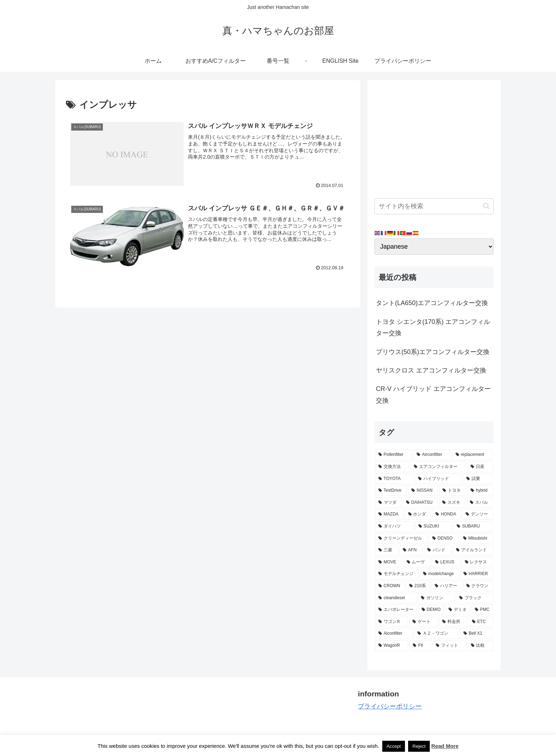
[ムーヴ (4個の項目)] (417, 562)
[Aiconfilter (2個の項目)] (394, 634)
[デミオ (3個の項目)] (458, 610)
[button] (486, 206)
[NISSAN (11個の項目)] (423, 491)
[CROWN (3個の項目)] (390, 586)
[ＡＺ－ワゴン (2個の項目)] (437, 634)
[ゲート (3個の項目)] (423, 622)
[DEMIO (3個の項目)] (431, 610)
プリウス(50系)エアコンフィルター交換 (433, 352)
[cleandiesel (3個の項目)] (396, 598)
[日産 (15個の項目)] (480, 467)
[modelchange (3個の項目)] (439, 574)
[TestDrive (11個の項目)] (391, 491)
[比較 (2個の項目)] (480, 646)
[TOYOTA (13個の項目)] (394, 479)
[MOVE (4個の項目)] (389, 562)
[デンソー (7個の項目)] (478, 514)
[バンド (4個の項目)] (438, 550)
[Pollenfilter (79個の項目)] (394, 455)
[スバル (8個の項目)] (480, 503)
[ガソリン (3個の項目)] (436, 598)
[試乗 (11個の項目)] (478, 479)
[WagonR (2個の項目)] (392, 646)
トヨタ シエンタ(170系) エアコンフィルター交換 (433, 327)
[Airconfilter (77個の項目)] (432, 455)
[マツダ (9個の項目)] (388, 503)
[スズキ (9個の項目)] (452, 503)
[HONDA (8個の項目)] (447, 514)
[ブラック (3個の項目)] (474, 598)
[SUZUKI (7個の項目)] (434, 526)
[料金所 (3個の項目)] (453, 622)
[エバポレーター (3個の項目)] (396, 610)
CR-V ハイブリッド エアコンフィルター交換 (433, 394)
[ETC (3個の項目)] (481, 622)
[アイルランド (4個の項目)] (473, 550)
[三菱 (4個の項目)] (387, 550)
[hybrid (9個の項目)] (480, 491)
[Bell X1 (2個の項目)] (477, 634)
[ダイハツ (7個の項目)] (394, 526)
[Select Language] (434, 247)
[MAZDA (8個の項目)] (389, 514)
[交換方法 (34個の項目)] (392, 467)
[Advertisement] (434, 137)
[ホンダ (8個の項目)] (418, 514)
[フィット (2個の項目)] (449, 646)
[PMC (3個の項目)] (482, 610)
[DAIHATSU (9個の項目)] (420, 503)
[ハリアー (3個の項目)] (446, 586)
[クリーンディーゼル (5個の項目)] (401, 539)
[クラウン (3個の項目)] (478, 586)
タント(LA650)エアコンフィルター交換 (432, 303)
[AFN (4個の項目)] (411, 550)
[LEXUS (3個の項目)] (446, 562)
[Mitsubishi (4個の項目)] (476, 539)
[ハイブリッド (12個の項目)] (438, 479)
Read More (445, 746)
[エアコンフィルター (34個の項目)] (438, 467)
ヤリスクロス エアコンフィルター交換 (431, 370)
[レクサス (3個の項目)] (477, 562)
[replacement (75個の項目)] (473, 455)
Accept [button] (394, 746)
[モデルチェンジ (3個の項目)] (397, 574)
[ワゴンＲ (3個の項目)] (391, 622)
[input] (434, 206)
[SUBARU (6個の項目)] (473, 526)
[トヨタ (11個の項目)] (453, 491)
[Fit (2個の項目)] (420, 646)
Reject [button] (419, 746)
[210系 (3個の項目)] (418, 586)
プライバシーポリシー (390, 706)
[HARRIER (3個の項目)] (477, 574)
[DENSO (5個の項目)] (444, 539)
